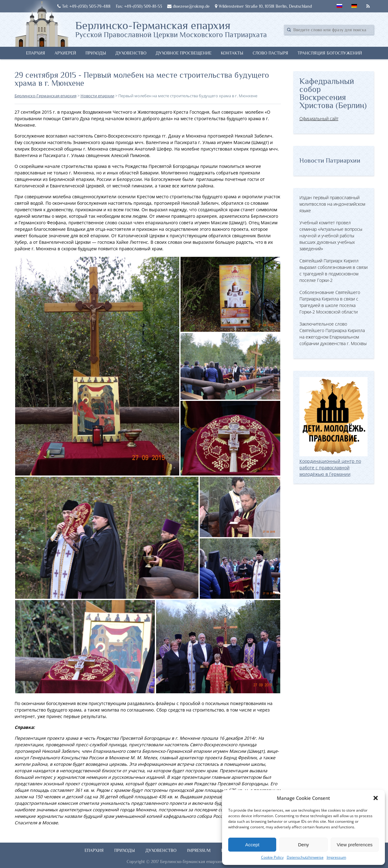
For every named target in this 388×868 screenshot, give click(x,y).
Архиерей (65, 53)
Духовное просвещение (184, 53)
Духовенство (131, 53)
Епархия (36, 53)
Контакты (232, 53)
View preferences (355, 845)
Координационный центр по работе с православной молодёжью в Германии (334, 464)
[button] (376, 798)
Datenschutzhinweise (305, 857)
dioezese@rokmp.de (188, 6)
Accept (252, 845)
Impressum (336, 857)
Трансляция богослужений (330, 53)
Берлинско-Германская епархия (171, 29)
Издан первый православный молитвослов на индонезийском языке (332, 204)
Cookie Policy (272, 857)
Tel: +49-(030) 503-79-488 (84, 6)
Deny (303, 845)
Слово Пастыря (270, 53)
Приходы (96, 53)
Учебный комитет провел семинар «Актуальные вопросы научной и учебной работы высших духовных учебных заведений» (331, 236)
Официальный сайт (319, 118)
